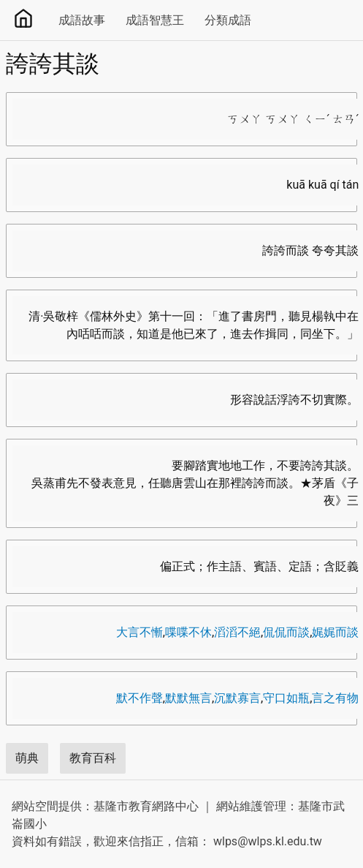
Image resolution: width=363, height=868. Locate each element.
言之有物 (335, 698)
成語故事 (82, 20)
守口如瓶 (286, 698)
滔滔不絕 (237, 632)
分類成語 (228, 20)
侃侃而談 (286, 632)
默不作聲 (140, 698)
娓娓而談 (335, 632)
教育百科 (93, 758)
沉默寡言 (237, 698)
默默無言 (188, 698)
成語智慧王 (155, 20)
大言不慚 (140, 632)
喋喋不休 (188, 632)
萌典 (27, 758)
